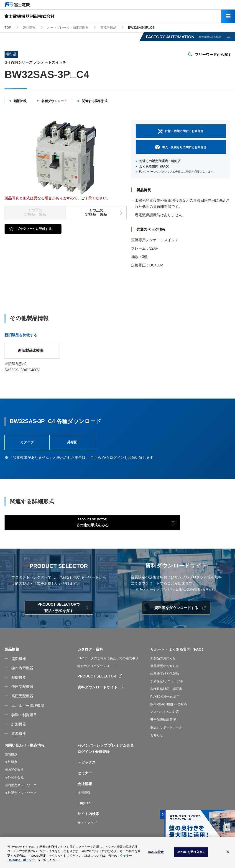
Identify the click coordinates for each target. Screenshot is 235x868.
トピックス (87, 769)
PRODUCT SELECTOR (97, 682)
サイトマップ (87, 829)
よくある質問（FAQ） (155, 166)
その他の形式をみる (42, 527)
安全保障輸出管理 (163, 726)
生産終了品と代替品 (165, 680)
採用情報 (84, 799)
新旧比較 (20, 101)
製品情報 (29, 28)
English (84, 809)
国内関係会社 (14, 776)
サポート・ (159, 655)
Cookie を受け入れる (191, 854)
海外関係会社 (14, 783)
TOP (8, 28)
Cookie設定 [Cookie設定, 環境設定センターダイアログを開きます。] (156, 854)
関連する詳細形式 (95, 101)
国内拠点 (11, 760)
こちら (96, 460)
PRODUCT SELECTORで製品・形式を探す (59, 614)
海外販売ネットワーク (20, 799)
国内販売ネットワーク (20, 791)
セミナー (85, 779)
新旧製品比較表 (32, 350)
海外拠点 (11, 768)
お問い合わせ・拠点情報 (25, 751)
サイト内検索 (88, 820)
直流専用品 (108, 28)
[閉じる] (228, 853)
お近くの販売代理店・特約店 (160, 161)
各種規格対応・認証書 (166, 695)
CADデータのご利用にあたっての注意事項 (108, 664)
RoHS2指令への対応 (165, 702)
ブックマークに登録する (34, 229)
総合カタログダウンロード (97, 672)
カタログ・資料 (90, 655)
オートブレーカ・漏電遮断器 (68, 28)
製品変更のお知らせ (165, 672)
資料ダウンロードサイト (97, 693)
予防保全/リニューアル (167, 687)
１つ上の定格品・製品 (96, 212)
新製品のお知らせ (163, 664)
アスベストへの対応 (165, 718)
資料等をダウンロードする (176, 614)
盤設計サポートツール (166, 733)
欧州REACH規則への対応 (169, 710)
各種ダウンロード (54, 101)
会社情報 (85, 790)
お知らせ (157, 741)
